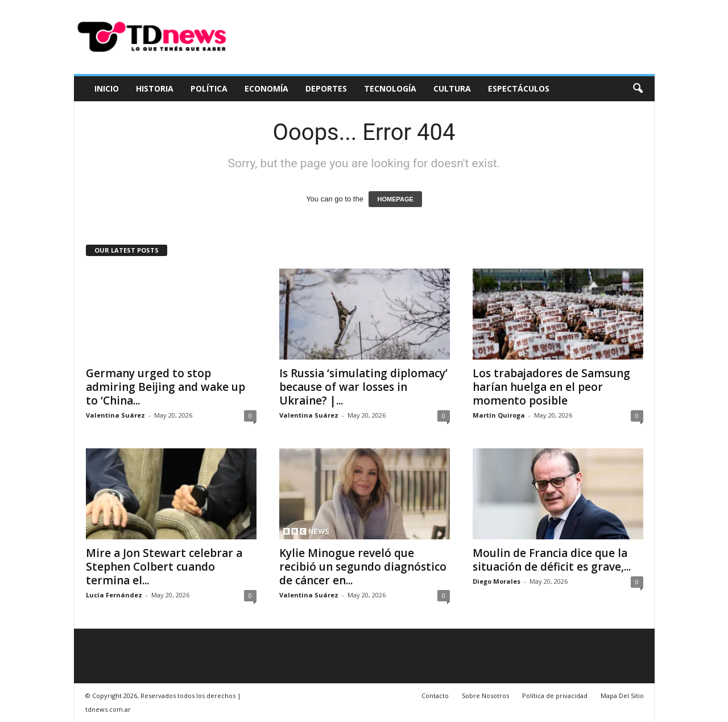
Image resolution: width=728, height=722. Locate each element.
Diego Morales (497, 581)
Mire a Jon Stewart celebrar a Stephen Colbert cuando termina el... (164, 567)
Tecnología (390, 88)
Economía (266, 88)
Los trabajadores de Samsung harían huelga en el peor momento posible (551, 387)
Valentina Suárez (115, 415)
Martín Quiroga (499, 415)
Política (209, 88)
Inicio (107, 88)
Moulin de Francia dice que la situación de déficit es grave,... (552, 560)
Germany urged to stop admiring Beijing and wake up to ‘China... (166, 387)
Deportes (326, 88)
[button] (638, 89)
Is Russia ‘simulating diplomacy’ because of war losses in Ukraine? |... (363, 387)
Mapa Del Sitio (622, 696)
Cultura (452, 88)
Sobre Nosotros (485, 696)
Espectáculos (519, 88)
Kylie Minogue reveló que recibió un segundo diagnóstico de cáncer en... (363, 567)
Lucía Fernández (114, 595)
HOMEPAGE (395, 199)
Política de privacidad (555, 696)
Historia (155, 88)
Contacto (435, 696)
